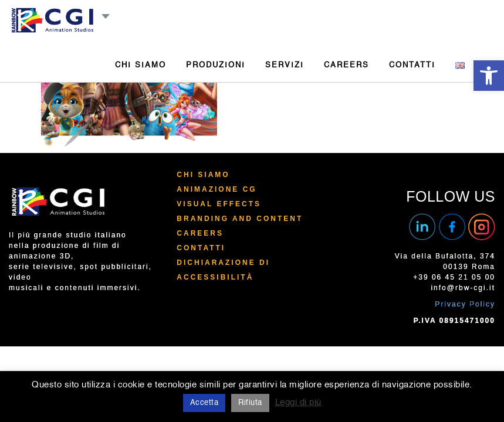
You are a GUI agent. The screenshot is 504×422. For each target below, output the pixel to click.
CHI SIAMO (141, 65)
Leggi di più (298, 402)
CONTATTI (412, 65)
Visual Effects (219, 204)
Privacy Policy (465, 304)
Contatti (201, 248)
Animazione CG (217, 189)
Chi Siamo (203, 175)
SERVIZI (285, 65)
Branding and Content (240, 219)
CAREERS (346, 65)
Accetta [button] (204, 403)
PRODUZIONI (216, 65)
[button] (489, 76)
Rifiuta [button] (250, 403)
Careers (200, 233)
